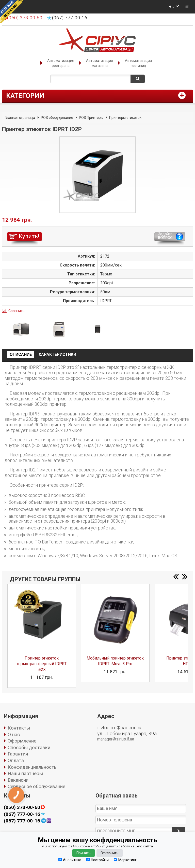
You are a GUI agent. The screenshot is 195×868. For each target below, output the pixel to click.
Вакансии (18, 780)
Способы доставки (29, 747)
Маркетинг (125, 860)
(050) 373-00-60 (22, 807)
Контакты (19, 728)
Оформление (22, 741)
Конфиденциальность (32, 767)
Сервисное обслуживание (36, 786)
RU (171, 6)
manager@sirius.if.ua (116, 739)
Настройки (97, 860)
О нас (14, 734)
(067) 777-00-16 (70, 18)
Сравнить (17, 311)
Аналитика (70, 860)
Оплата (16, 760)
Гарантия (18, 754)
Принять (84, 853)
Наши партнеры (25, 773)
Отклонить (110, 853)
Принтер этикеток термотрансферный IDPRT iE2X (42, 664)
